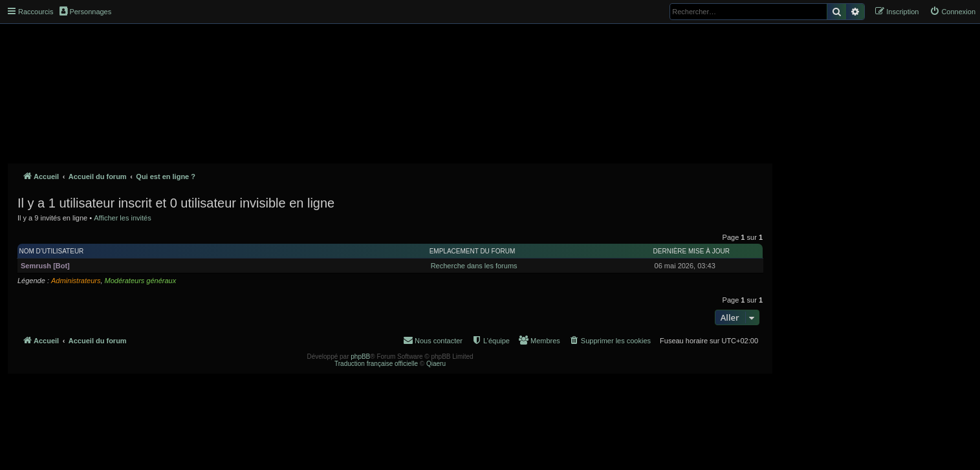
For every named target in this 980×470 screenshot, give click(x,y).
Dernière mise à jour (691, 251)
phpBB (360, 357)
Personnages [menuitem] (85, 11)
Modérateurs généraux (141, 281)
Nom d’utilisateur (52, 251)
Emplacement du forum (473, 251)
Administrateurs (76, 281)
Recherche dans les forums (474, 266)
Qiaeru (436, 364)
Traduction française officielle (376, 364)
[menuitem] (953, 12)
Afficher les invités (122, 218)
